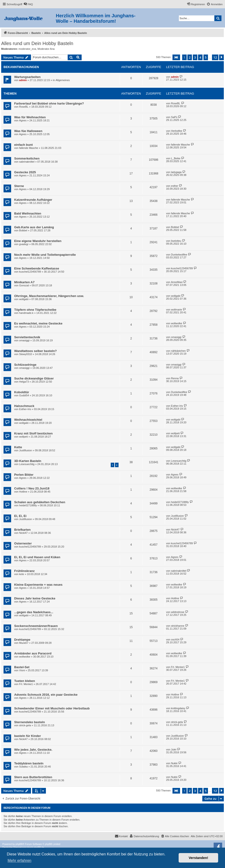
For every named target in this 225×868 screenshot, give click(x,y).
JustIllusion (26, 450)
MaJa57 (24, 643)
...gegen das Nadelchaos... (34, 612)
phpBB (19, 844)
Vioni (22, 670)
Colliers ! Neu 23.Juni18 (32, 488)
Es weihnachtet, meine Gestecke (38, 323)
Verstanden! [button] (199, 858)
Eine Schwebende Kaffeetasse (37, 268)
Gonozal (24, 285)
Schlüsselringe (25, 365)
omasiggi (24, 340)
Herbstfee (177, 131)
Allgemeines (63, 80)
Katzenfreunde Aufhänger (33, 200)
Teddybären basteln (29, 763)
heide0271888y (28, 505)
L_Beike (176, 158)
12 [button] (215, 57)
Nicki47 (23, 533)
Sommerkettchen (27, 158)
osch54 (175, 640)
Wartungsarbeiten (27, 77)
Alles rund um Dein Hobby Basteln (37, 43)
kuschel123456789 (30, 272)
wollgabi (24, 299)
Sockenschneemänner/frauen (36, 626)
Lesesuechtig (27, 464)
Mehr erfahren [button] (20, 861)
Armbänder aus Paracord (33, 653)
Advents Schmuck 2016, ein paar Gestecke (46, 695)
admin (23, 80)
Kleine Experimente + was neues (38, 585)
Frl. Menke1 (178, 667)
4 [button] (200, 57)
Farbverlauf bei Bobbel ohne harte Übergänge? (49, 103)
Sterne (19, 186)
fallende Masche (29, 148)
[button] (176, 57)
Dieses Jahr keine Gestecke (35, 598)
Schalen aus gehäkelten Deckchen (40, 502)
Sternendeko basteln (30, 722)
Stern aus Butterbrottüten (33, 777)
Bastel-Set (22, 667)
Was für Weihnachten (30, 117)
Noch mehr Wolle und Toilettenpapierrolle (45, 255)
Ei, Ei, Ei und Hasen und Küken (37, 557)
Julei (174, 749)
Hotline (23, 492)
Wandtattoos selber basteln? (35, 351)
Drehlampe (22, 640)
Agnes (23, 120)
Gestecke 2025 (25, 172)
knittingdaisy (178, 708)
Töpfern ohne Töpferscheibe (35, 310)
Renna (175, 378)
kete (22, 574)
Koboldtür (22, 392)
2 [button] (190, 57)
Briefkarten (22, 530)
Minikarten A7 (24, 282)
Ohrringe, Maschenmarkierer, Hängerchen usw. (49, 296)
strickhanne (178, 626)
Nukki (174, 763)
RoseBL (24, 107)
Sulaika (23, 767)
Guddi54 (24, 395)
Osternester (23, 543)
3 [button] (195, 57)
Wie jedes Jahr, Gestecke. (33, 750)
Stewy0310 (26, 354)
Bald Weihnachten (28, 213)
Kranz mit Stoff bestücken (33, 433)
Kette (18, 447)
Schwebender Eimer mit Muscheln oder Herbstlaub (52, 708)
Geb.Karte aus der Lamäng (34, 227)
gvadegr (24, 244)
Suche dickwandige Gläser (34, 378)
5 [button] (206, 57)
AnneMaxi (177, 282)
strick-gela (25, 725)
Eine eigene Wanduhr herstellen (38, 241)
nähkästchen (178, 351)
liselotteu (176, 241)
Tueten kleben (25, 681)
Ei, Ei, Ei (20, 516)
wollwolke (177, 323)
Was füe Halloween (28, 131)
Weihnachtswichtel (28, 420)
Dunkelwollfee (179, 255)
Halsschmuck (24, 406)
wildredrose (178, 612)
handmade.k (26, 313)
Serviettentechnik (27, 337)
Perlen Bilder (24, 475)
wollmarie (176, 310)
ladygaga (176, 172)
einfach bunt (23, 145)
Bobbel (23, 230)
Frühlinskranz (24, 571)
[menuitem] (28, 4)
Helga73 (24, 382)
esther (175, 186)
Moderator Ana (46, 49)
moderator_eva (27, 49)
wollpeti (24, 437)
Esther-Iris (25, 409)
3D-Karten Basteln (28, 461)
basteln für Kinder (28, 736)
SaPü (174, 117)
